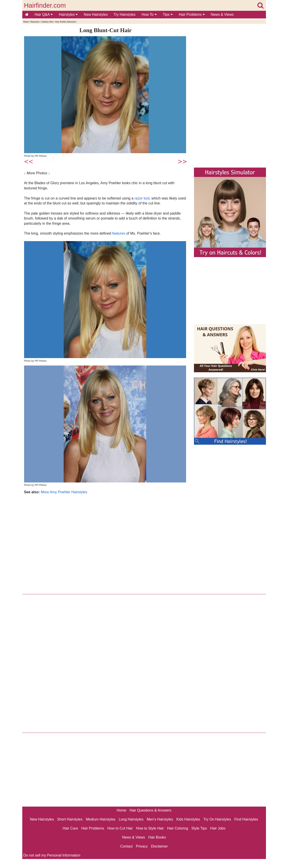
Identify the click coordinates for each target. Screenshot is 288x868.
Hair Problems (192, 15)
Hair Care (70, 828)
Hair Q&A (44, 15)
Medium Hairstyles (101, 819)
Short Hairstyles (70, 819)
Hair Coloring (177, 828)
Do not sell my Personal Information (52, 855)
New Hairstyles (96, 15)
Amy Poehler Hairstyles (65, 22)
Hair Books (157, 837)
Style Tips (199, 828)
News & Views (222, 15)
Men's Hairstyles (160, 819)
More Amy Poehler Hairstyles (64, 492)
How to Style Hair (150, 828)
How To (149, 15)
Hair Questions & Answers (151, 810)
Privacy (142, 846)
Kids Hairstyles (188, 819)
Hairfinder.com (45, 5)
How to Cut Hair (120, 828)
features (119, 233)
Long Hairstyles (131, 819)
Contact (126, 846)
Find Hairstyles (246, 819)
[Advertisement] (106, 543)
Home (26, 22)
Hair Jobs (218, 828)
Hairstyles (68, 15)
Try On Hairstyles (217, 819)
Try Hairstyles (125, 15)
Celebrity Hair (47, 22)
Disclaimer (159, 846)
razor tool (142, 198)
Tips (168, 15)
